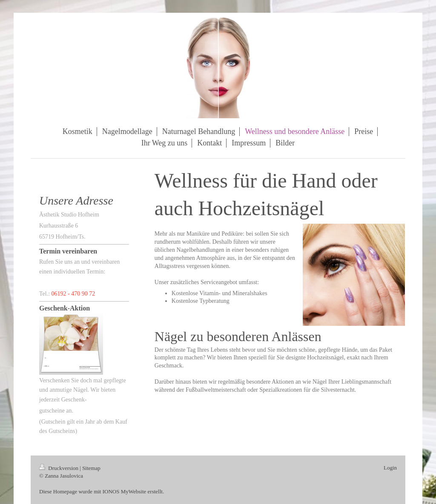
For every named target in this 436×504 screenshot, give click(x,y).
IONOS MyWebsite (125, 491)
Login (390, 468)
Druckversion (59, 468)
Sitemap (91, 468)
